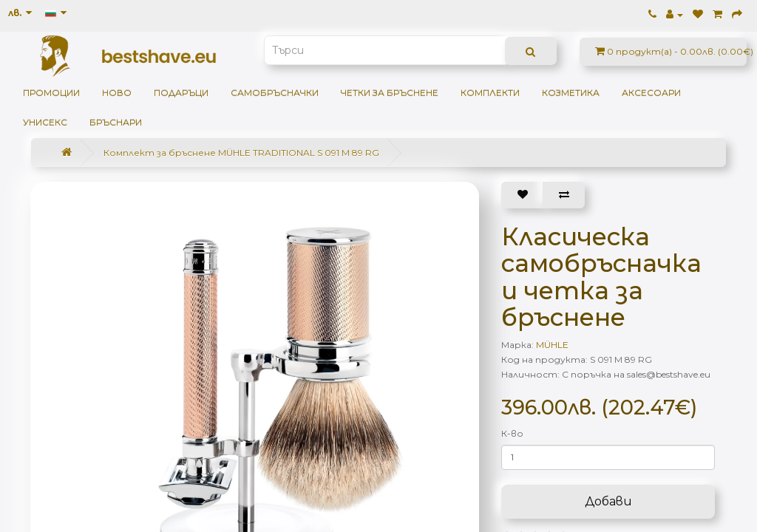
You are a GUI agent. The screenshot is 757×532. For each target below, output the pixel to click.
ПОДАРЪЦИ (181, 93)
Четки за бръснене (390, 93)
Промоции (51, 93)
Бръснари (116, 122)
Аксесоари (651, 93)
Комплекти (490, 93)
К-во (512, 433)
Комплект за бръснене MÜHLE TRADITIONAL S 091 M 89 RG (241, 153)
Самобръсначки (275, 93)
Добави (608, 501)
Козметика (571, 93)
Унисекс (45, 122)
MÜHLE (552, 345)
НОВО (117, 93)
